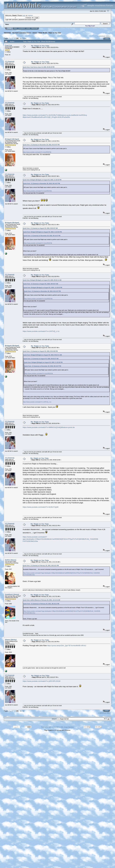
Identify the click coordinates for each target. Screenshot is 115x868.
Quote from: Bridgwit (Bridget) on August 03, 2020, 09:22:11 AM (42, 280)
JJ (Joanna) (10, 61)
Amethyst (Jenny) (12, 594)
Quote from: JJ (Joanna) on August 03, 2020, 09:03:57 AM (40, 228)
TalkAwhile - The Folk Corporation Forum (17, 33)
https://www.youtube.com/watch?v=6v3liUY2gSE (41, 507)
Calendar (22, 28)
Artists (35, 33)
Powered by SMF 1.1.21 (48, 727)
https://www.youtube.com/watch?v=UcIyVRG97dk (37, 152)
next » (108, 36)
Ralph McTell (43, 33)
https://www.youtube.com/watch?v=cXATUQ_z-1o (41, 331)
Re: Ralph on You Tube (40, 46)
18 (15, 38)
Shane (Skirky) (11, 640)
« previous (101, 36)
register (30, 15)
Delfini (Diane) (11, 560)
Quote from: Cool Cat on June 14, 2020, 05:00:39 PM (39, 67)
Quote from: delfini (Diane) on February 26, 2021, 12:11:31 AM (41, 600)
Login (28, 28)
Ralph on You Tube (55, 33)
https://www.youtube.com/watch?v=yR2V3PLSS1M (42, 681)
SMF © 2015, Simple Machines (65, 727)
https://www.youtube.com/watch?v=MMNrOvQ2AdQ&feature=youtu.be (49, 427)
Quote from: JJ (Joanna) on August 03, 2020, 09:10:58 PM (40, 351)
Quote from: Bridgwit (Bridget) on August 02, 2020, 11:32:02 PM (42, 180)
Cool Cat (8, 45)
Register (34, 28)
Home (10, 28)
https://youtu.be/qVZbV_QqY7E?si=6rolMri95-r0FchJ (67, 646)
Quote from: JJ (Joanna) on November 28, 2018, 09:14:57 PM (41, 145)
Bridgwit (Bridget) (12, 139)
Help (16, 28)
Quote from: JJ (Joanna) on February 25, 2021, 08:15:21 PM (41, 566)
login (24, 15)
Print (107, 39)
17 (13, 38)
